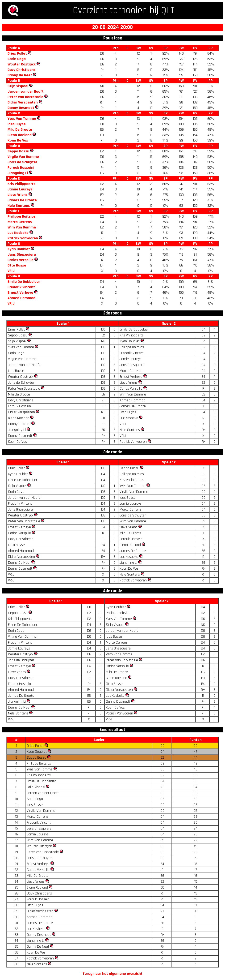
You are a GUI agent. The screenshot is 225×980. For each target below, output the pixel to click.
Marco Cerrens (20, 222)
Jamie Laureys (20, 189)
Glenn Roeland (20, 135)
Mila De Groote (20, 130)
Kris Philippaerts (21, 184)
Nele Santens (19, 206)
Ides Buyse (17, 124)
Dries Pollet (17, 54)
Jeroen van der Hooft (26, 92)
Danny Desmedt (21, 108)
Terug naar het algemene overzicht (112, 974)
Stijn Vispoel (18, 86)
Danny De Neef (20, 75)
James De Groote (22, 200)
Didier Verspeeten (23, 102)
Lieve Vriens (18, 195)
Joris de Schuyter (22, 162)
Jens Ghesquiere (22, 255)
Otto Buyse (17, 265)
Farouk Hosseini (21, 168)
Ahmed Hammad (21, 298)
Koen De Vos (18, 140)
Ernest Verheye (20, 293)
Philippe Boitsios (22, 217)
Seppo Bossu (18, 151)
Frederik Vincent (21, 287)
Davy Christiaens (22, 70)
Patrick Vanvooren (23, 238)
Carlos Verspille (21, 260)
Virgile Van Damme (23, 157)
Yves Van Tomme (22, 119)
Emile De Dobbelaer (24, 282)
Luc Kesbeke (18, 233)
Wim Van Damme (22, 227)
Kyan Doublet (19, 249)
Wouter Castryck (22, 64)
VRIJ (11, 271)
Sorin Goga (17, 59)
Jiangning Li (18, 173)
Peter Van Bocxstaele (25, 97)
